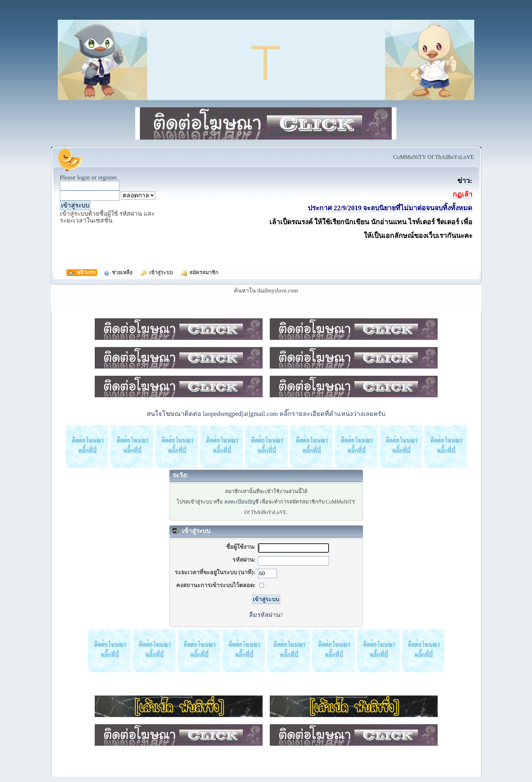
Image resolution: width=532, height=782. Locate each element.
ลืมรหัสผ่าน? (266, 615)
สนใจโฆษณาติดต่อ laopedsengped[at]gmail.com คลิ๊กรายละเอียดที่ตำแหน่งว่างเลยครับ (266, 414)
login (84, 177)
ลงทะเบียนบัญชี (241, 502)
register (107, 177)
